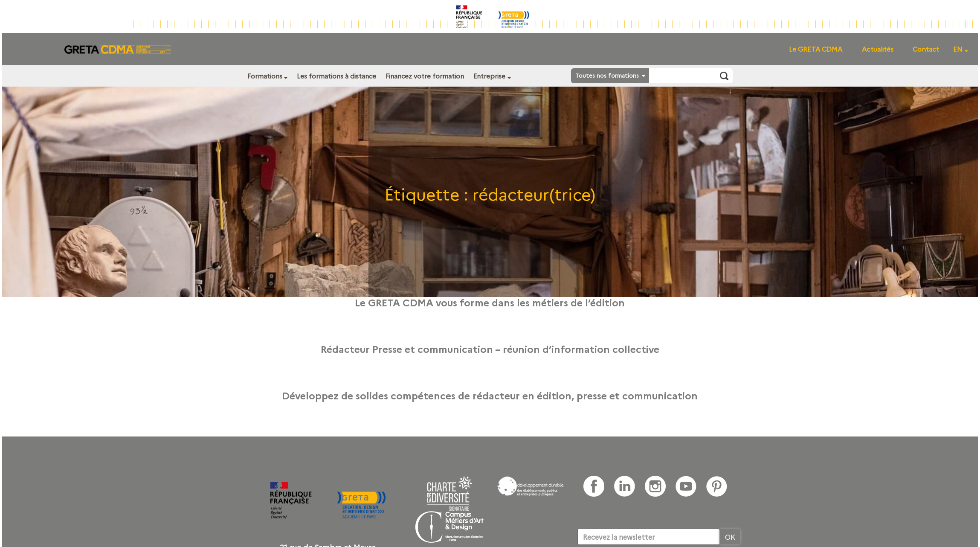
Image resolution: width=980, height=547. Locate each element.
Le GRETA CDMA (816, 49)
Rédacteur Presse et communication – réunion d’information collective (490, 349)
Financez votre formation (425, 76)
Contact (926, 49)
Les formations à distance (336, 76)
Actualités (878, 49)
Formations (265, 76)
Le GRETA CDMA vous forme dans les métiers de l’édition (490, 302)
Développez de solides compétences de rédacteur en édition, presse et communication (490, 395)
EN (958, 49)
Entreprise (489, 76)
